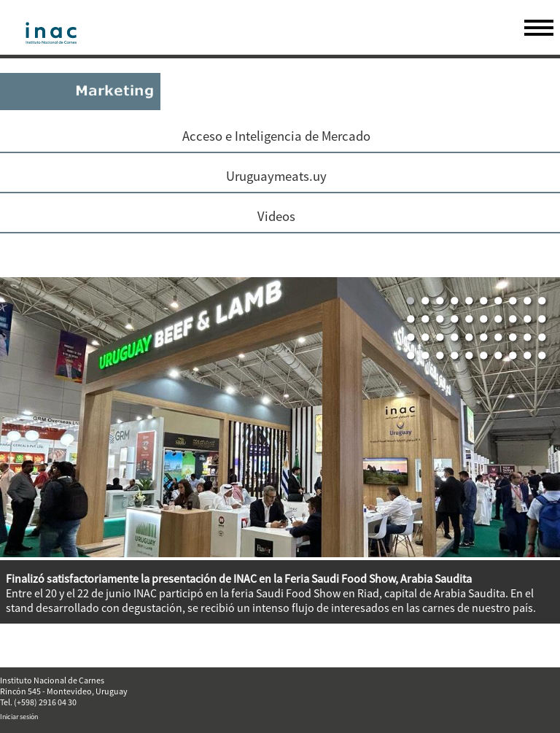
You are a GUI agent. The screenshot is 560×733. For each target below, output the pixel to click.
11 (411, 319)
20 (542, 319)
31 (411, 356)
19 (528, 319)
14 (455, 319)
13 (440, 319)
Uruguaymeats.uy (276, 176)
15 (470, 319)
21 (411, 338)
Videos (276, 216)
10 (542, 301)
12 (426, 319)
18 (513, 319)
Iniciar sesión (19, 717)
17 (499, 319)
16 (484, 319)
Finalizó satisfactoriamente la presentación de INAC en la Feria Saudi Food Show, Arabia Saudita (239, 578)
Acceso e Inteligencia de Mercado (276, 136)
